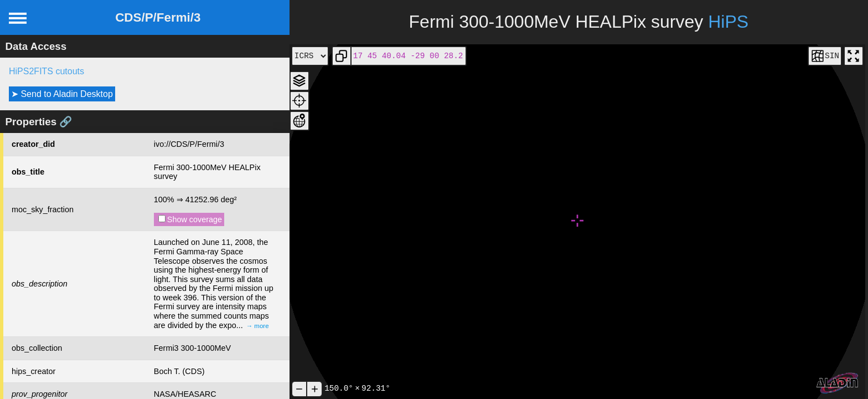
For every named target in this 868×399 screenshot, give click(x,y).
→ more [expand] (258, 326)
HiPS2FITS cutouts (46, 71)
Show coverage (190, 219)
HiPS (728, 22)
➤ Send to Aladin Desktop (62, 94)
